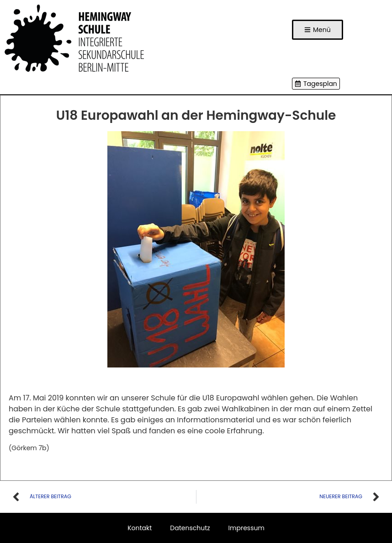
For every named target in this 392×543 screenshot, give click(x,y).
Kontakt (140, 528)
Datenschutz (190, 528)
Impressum (246, 528)
